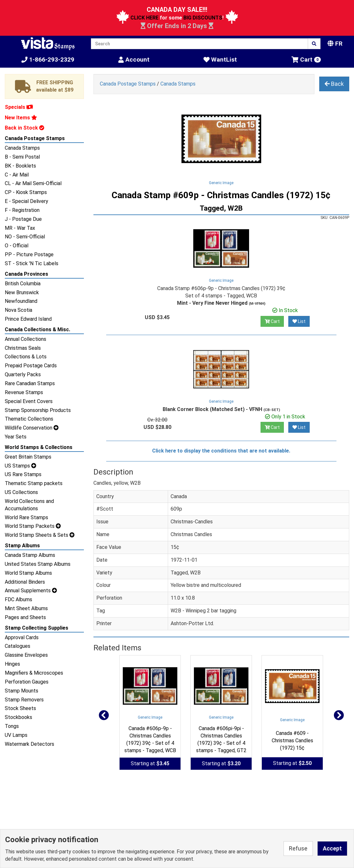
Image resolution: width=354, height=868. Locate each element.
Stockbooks (18, 717)
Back (334, 84)
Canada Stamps (22, 148)
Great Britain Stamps (28, 457)
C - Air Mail (17, 175)
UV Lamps (16, 735)
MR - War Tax (20, 228)
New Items (21, 118)
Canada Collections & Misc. (37, 329)
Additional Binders (25, 582)
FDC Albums (18, 599)
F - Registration (22, 210)
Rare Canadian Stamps (30, 383)
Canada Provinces (26, 274)
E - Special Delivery (26, 201)
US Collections (21, 492)
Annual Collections (26, 339)
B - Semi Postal (22, 157)
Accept (332, 848)
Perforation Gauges (27, 682)
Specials (19, 107)
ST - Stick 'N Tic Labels (32, 263)
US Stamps (21, 466)
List (299, 321)
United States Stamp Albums (38, 564)
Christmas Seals (23, 348)
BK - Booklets (20, 166)
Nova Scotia (18, 310)
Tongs (12, 726)
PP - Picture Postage (29, 254)
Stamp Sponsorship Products (38, 410)
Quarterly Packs (23, 374)
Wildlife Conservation (32, 428)
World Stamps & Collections (39, 447)
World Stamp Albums (28, 573)
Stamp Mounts (22, 691)
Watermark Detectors (29, 744)
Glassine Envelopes (26, 655)
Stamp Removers (24, 700)
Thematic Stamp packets (34, 483)
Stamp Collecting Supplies (37, 628)
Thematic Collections (29, 419)
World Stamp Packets (33, 526)
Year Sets (16, 437)
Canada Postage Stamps (35, 138)
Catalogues (18, 646)
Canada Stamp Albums (30, 555)
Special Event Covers (29, 401)
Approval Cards (22, 637)
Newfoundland (21, 301)
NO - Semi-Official (25, 237)
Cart (272, 321)
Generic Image (221, 183)
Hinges (12, 664)
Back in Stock (25, 128)
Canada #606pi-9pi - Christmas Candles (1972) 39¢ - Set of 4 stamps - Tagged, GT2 (221, 739)
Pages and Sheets (25, 617)
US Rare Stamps (23, 474)
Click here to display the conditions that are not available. (221, 451)
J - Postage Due (23, 219)
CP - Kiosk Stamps (26, 192)
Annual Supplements (31, 591)
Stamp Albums (22, 546)
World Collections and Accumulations (29, 505)
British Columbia (23, 284)
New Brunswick (22, 292)
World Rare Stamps (26, 517)
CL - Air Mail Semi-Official (33, 183)
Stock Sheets (20, 708)
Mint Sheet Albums (26, 608)
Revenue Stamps (24, 392)
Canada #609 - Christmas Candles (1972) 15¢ (292, 741)
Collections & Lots (26, 357)
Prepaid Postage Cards (31, 366)
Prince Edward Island (28, 319)
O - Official (17, 246)
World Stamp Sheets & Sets (40, 535)
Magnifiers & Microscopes (34, 673)
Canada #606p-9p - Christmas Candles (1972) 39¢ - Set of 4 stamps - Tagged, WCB (150, 739)
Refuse (298, 848)
